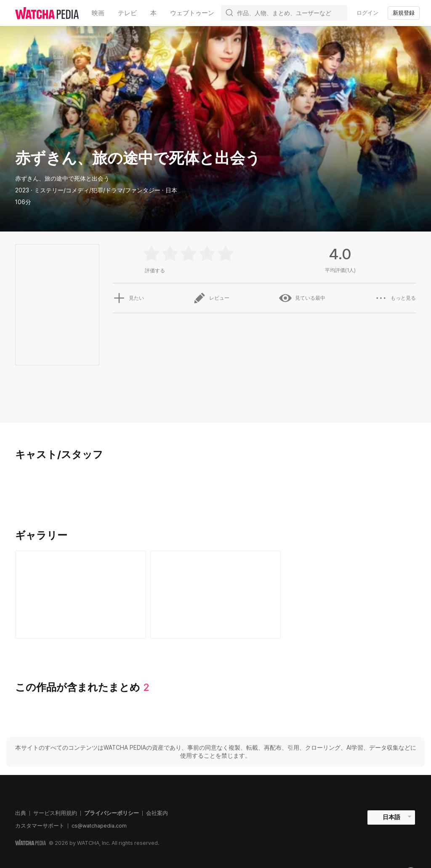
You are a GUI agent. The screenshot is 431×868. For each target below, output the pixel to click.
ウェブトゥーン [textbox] (192, 13)
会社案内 (157, 813)
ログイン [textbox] (367, 13)
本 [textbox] (153, 13)
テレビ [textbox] (127, 13)
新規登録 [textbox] (404, 13)
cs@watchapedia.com (99, 826)
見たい (128, 298)
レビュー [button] (211, 298)
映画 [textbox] (98, 13)
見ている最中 (302, 298)
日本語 (391, 817)
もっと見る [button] (395, 298)
